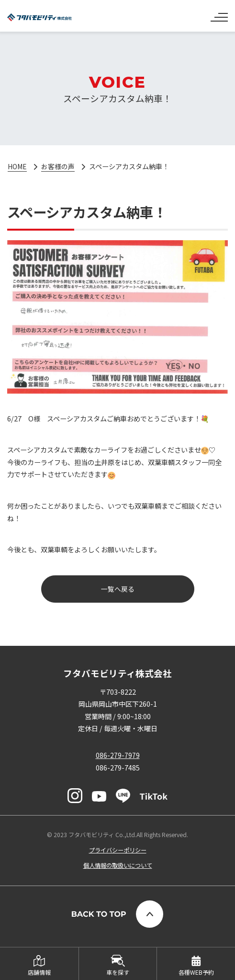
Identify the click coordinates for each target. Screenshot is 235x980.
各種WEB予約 (196, 972)
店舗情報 (39, 972)
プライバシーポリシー (118, 851)
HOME (18, 166)
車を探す (118, 972)
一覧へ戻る (118, 589)
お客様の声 (59, 166)
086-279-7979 (118, 755)
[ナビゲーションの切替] (219, 13)
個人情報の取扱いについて (118, 866)
